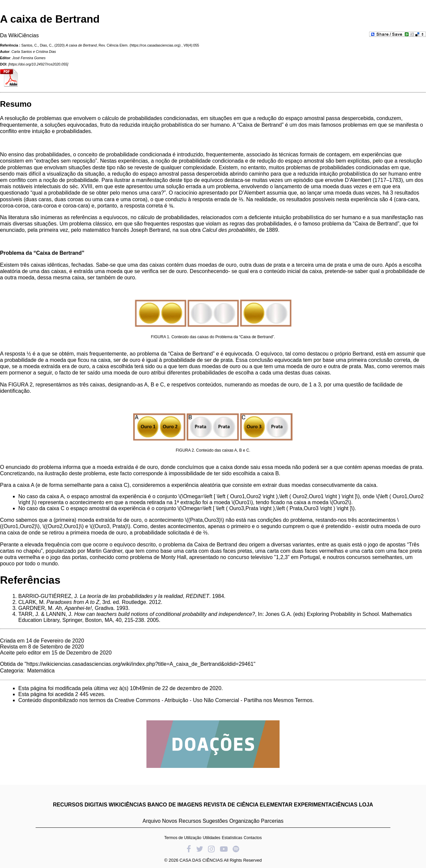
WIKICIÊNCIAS (127, 805)
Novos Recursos (182, 821)
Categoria (11, 671)
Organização (244, 821)
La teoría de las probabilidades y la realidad (131, 596)
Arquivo (151, 821)
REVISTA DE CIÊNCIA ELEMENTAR (248, 805)
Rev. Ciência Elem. (113, 45)
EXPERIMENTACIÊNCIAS (326, 805)
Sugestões (215, 821)
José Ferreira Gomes (29, 58)
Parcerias (272, 821)
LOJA (366, 805)
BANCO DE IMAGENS (175, 805)
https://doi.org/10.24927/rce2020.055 (38, 64)
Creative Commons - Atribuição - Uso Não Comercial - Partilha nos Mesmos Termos (213, 700)
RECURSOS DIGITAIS (80, 805)
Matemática (41, 671)
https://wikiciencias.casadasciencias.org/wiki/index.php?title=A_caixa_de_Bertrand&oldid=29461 (140, 664)
